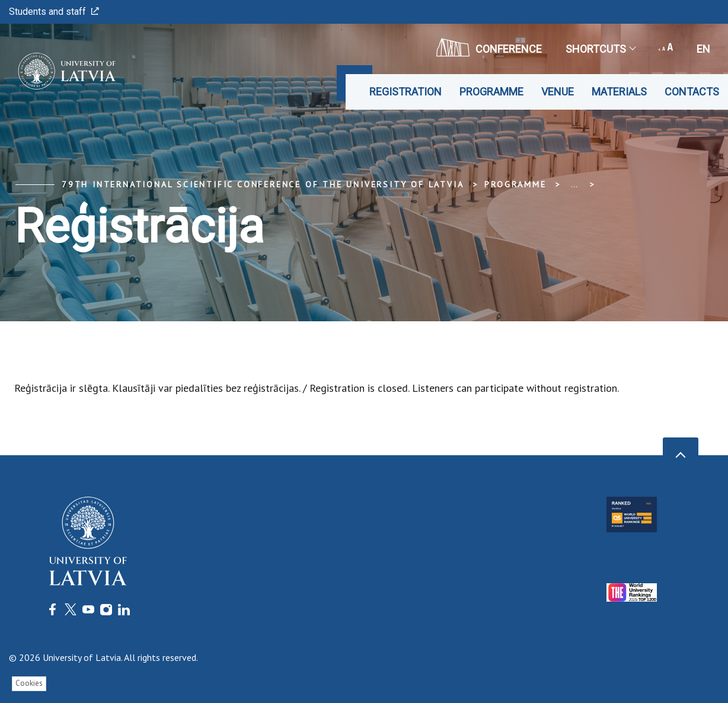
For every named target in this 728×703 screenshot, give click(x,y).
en (703, 49)
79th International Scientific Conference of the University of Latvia (263, 184)
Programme (491, 92)
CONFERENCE (489, 47)
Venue (558, 92)
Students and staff (54, 12)
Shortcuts (600, 49)
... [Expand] (574, 184)
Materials (619, 92)
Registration (405, 92)
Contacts (692, 92)
